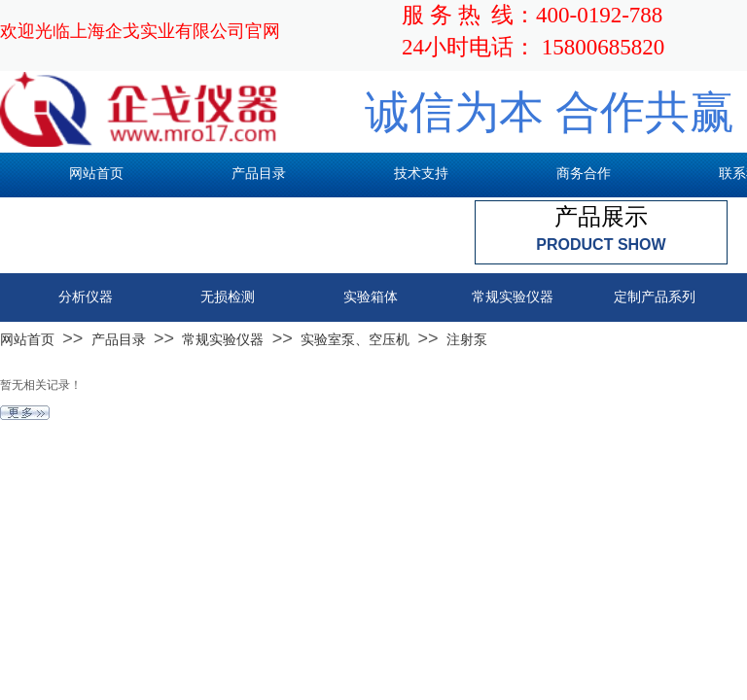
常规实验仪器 (223, 339)
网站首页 (27, 339)
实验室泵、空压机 (355, 339)
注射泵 (467, 339)
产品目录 (119, 339)
